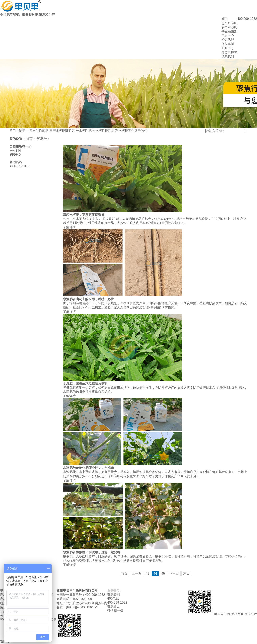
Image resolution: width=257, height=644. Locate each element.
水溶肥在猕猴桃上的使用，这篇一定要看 (92, 552)
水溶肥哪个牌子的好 (133, 131)
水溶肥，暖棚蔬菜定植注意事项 (85, 383)
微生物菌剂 (229, 31)
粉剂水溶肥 (229, 23)
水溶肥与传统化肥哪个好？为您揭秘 (88, 468)
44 (155, 574)
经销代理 (228, 40)
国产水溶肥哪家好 (62, 131)
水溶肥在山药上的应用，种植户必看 (88, 299)
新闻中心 (228, 48)
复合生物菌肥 (39, 131)
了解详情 (69, 227)
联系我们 (228, 56)
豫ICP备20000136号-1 (82, 607)
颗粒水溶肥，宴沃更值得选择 (84, 215)
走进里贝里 (229, 52)
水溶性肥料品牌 (107, 131)
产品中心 (228, 36)
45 (163, 574)
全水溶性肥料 (85, 131)
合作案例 (228, 44)
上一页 (136, 574)
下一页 (174, 574)
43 (147, 574)
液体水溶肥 (229, 27)
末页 (186, 574)
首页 (224, 19)
